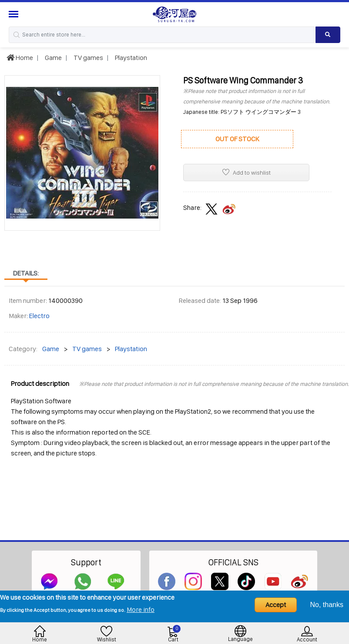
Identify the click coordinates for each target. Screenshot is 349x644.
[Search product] (328, 35)
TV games (88, 58)
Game (53, 58)
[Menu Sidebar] (15, 14)
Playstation (130, 58)
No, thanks (327, 605)
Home (20, 58)
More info (141, 609)
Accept (276, 605)
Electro (39, 316)
